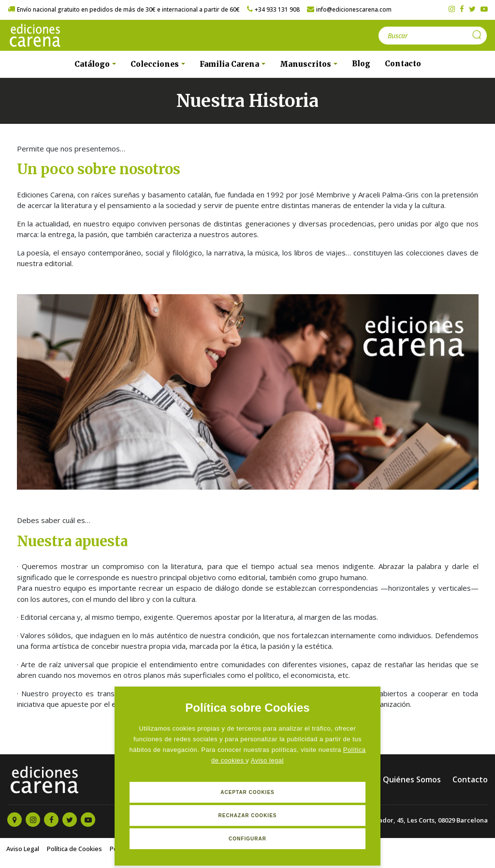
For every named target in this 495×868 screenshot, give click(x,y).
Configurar (247, 839)
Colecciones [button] (156, 64)
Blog (361, 64)
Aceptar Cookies (247, 792)
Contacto (403, 64)
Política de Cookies (74, 849)
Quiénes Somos (412, 779)
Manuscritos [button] (306, 64)
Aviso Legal (23, 849)
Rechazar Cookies (247, 816)
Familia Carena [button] (230, 64)
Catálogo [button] (93, 64)
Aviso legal (267, 760)
